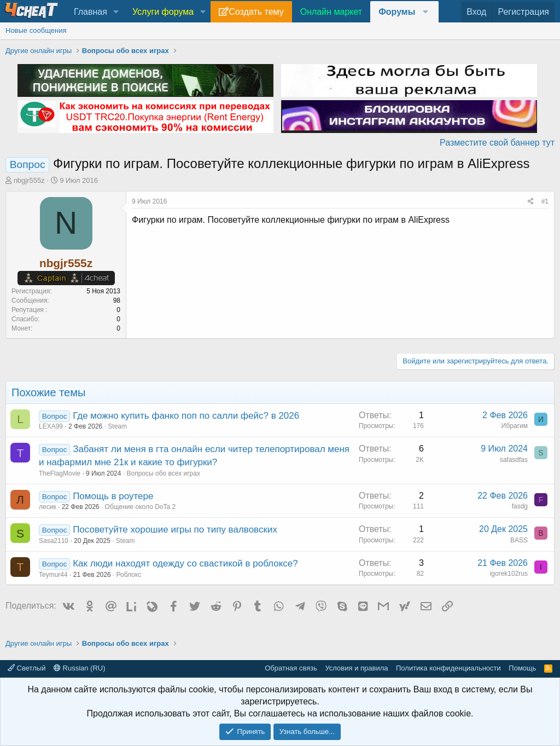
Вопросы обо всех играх (163, 473)
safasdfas (514, 460)
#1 (545, 201)
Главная (91, 12)
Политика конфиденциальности (448, 668)
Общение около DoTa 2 (141, 507)
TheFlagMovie (60, 473)
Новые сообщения (36, 30)
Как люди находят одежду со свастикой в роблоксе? (185, 563)
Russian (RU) (80, 668)
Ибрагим (515, 426)
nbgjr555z (29, 180)
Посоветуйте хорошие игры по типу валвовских (175, 530)
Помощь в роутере (113, 496)
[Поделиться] (531, 202)
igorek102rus (509, 574)
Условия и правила (356, 668)
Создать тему (256, 12)
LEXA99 (51, 426)
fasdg (520, 506)
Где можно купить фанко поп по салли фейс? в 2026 (186, 416)
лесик (48, 507)
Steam (117, 426)
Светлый (27, 668)
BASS (519, 540)
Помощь (522, 668)
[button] (116, 12)
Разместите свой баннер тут (497, 143)
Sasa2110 (54, 541)
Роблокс (129, 575)
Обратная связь (291, 668)
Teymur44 (53, 575)
